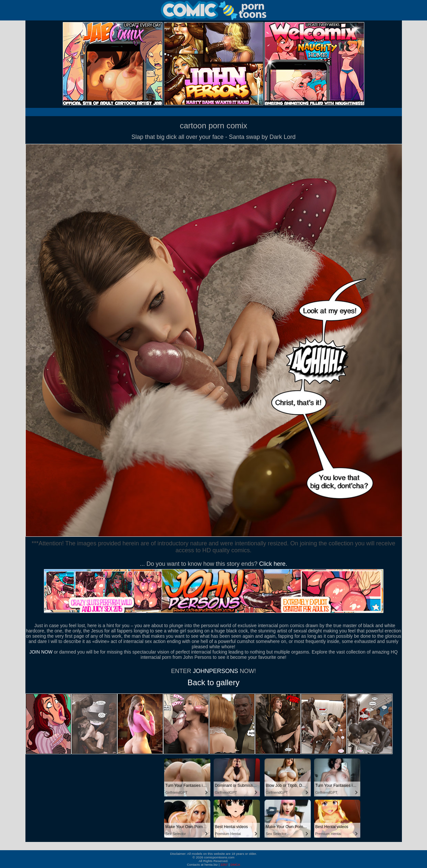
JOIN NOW (41, 652)
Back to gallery (213, 682)
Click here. (273, 564)
